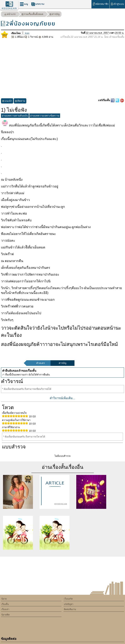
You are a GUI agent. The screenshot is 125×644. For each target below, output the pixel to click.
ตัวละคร (41, 363)
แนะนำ (7, 101)
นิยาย (4, 599)
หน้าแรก (10, 15)
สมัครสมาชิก (100, 4)
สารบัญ (55, 15)
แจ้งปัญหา (69, 604)
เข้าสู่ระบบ (117, 4)
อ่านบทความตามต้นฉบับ (15, 116)
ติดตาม (20, 101)
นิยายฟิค (5, 615)
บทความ (38, 4)
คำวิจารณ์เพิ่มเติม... (63, 398)
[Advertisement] (63, 69)
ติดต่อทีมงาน (70, 609)
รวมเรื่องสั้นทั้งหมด (32, 15)
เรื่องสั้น (5, 604)
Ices (25, 33)
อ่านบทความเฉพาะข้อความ (45, 116)
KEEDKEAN (9, 8)
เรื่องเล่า (5, 609)
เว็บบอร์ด (68, 599)
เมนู (24, 4)
